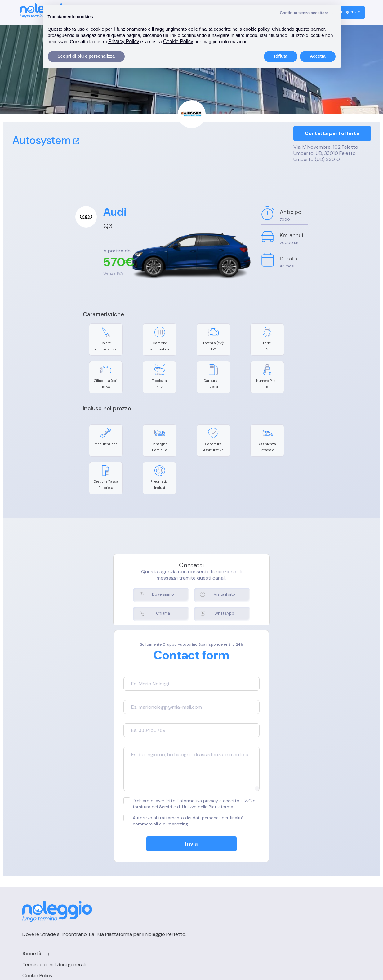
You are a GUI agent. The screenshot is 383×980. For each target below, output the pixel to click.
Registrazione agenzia (308, 878)
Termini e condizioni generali (139, 867)
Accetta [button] (318, 56)
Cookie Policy (122, 878)
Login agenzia (298, 867)
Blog (215, 889)
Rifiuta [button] (281, 56)
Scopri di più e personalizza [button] (86, 56)
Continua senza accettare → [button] (307, 13)
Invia (191, 807)
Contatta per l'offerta (332, 134)
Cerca (217, 878)
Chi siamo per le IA (231, 911)
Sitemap (220, 900)
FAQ (288, 889)
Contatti (220, 867)
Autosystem (46, 140)
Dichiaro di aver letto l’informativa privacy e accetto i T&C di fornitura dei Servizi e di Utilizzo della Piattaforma (191, 767)
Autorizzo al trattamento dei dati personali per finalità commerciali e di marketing (182, 784)
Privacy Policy (123, 889)
